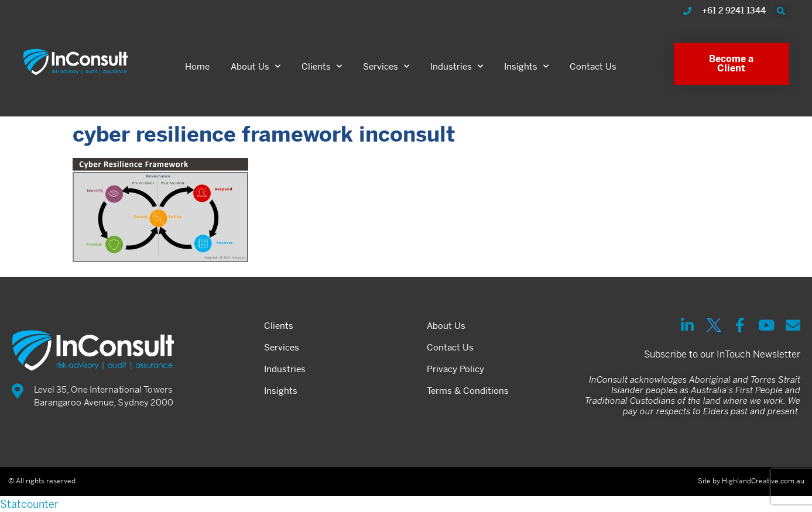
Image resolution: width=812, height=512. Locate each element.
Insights (526, 66)
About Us (256, 66)
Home (197, 66)
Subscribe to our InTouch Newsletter (722, 354)
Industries (457, 66)
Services (386, 66)
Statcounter (29, 504)
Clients (322, 66)
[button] (781, 11)
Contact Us (593, 66)
